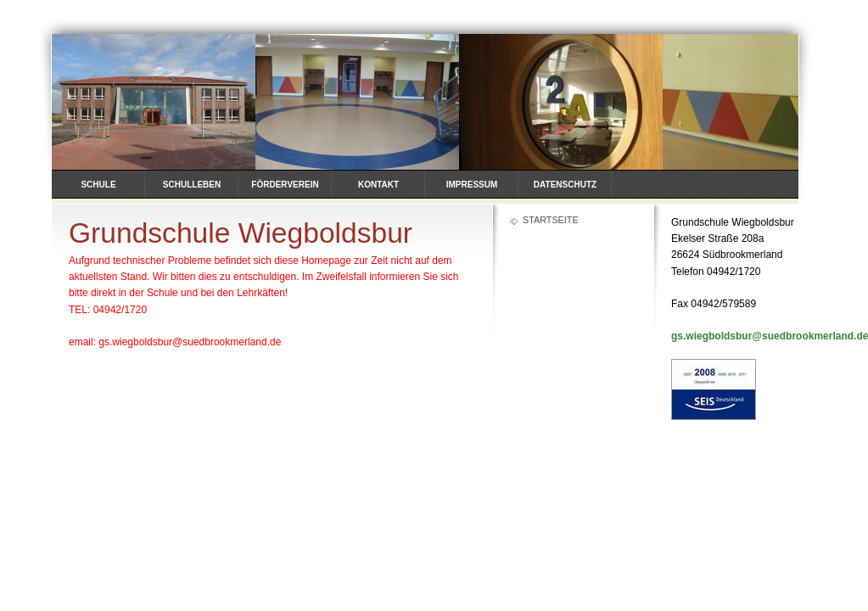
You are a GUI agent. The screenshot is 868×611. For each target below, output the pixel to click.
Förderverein (285, 185)
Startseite (551, 220)
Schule (98, 185)
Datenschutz (565, 185)
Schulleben (192, 185)
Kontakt (378, 185)
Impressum (472, 185)
